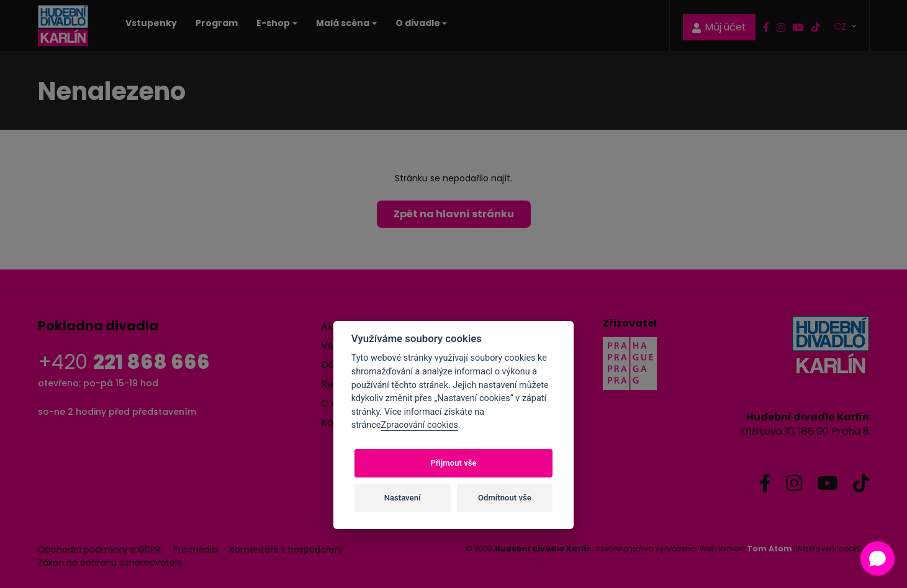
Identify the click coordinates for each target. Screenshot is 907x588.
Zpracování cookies (419, 425)
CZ (842, 26)
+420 (124, 362)
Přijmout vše (453, 463)
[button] (878, 559)
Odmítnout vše (505, 498)
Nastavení (403, 498)
